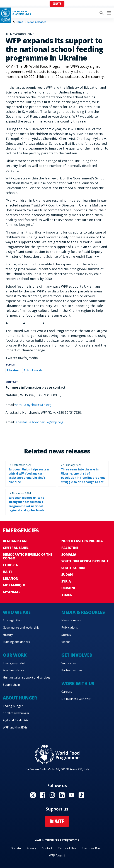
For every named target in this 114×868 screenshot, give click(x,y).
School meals (33, 370)
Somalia (69, 554)
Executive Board (93, 848)
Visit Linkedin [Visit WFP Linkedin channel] (62, 795)
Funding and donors (16, 642)
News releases (37, 22)
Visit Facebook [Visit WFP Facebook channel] (43, 795)
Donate (57, 4)
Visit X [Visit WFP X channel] (33, 795)
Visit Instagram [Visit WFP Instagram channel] (52, 795)
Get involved (77, 655)
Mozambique (14, 585)
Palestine (70, 548)
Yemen (67, 595)
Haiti (7, 572)
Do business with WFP (76, 699)
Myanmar (12, 592)
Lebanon (11, 578)
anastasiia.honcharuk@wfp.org (39, 422)
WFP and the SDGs (15, 727)
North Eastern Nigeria (82, 541)
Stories (66, 635)
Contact (47, 848)
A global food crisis (16, 720)
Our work (15, 655)
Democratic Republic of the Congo (28, 556)
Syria (66, 581)
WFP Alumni (57, 855)
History (8, 635)
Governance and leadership (21, 627)
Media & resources (83, 612)
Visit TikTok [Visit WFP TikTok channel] (81, 795)
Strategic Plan (12, 620)
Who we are (17, 612)
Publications (70, 627)
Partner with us (72, 670)
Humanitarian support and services (27, 677)
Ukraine (13, 370)
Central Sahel (16, 548)
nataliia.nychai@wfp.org (33, 405)
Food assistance (14, 670)
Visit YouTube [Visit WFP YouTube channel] (72, 795)
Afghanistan (15, 541)
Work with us (78, 683)
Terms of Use (67, 848)
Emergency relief (14, 663)
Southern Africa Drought (85, 561)
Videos (66, 642)
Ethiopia (10, 565)
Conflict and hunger (16, 713)
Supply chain (11, 685)
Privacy (31, 848)
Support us (69, 663)
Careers (67, 692)
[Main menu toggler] (109, 13)
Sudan (67, 574)
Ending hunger (13, 706)
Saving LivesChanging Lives (22, 13)
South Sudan (73, 568)
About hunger (20, 698)
